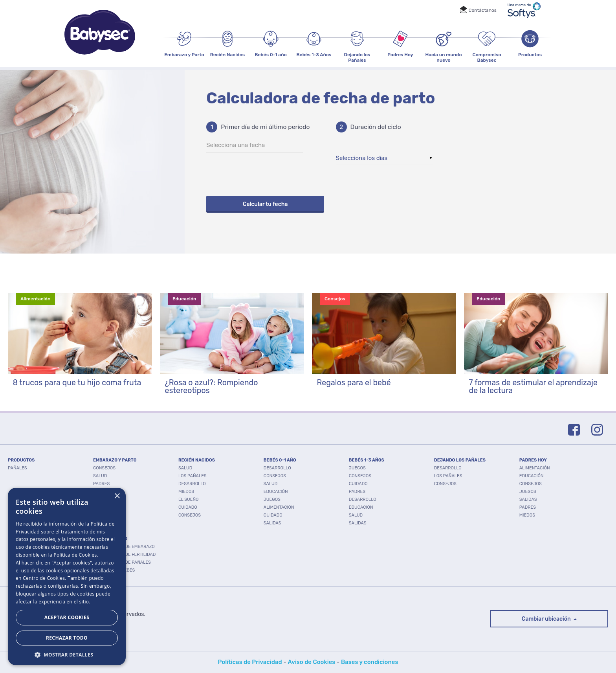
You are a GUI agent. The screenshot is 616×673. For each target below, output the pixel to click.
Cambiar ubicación (547, 619)
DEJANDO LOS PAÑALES (460, 460)
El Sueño (189, 499)
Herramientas (110, 539)
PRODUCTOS (21, 460)
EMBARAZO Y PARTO (115, 460)
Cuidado (103, 492)
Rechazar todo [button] (67, 638)
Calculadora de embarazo (124, 547)
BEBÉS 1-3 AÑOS (367, 460)
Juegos (272, 499)
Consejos (104, 468)
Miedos (186, 492)
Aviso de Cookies (311, 662)
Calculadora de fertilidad (124, 554)
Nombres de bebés (114, 570)
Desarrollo (107, 499)
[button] (67, 654)
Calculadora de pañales (122, 562)
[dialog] (67, 576)
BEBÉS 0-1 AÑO (280, 460)
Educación (276, 492)
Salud (100, 476)
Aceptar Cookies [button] (67, 617)
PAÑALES (17, 468)
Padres (101, 484)
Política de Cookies (75, 555)
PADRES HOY (533, 460)
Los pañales (192, 476)
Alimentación (279, 507)
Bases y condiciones (370, 662)
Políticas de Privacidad (250, 662)
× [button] (117, 496)
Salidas (272, 523)
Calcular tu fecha (265, 204)
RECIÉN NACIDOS (197, 460)
